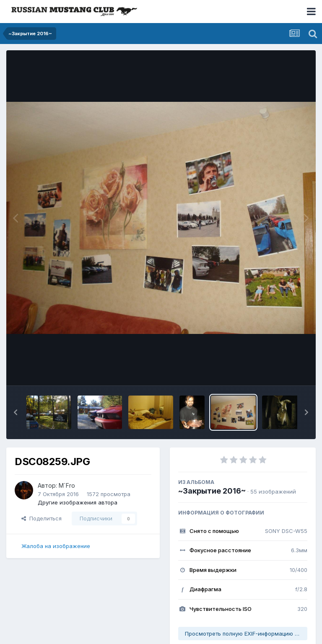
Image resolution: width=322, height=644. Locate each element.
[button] (16, 412)
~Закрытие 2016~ (212, 491)
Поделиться (42, 518)
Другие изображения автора (78, 502)
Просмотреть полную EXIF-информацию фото (246, 634)
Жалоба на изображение (56, 546)
